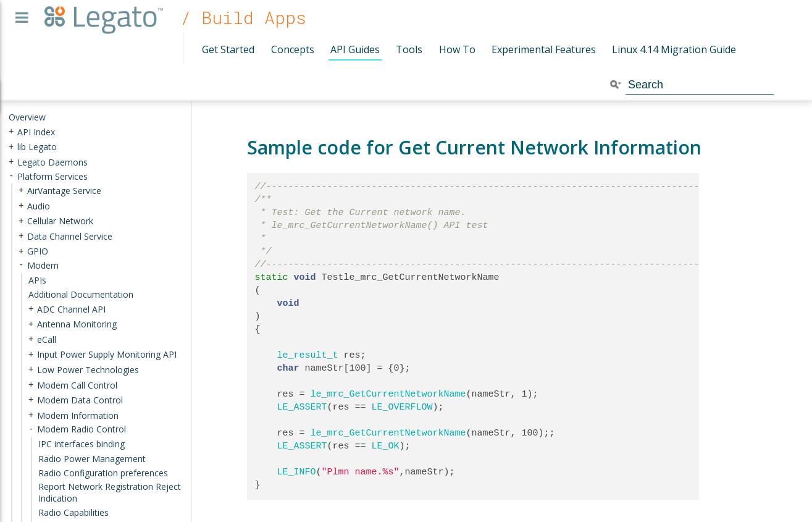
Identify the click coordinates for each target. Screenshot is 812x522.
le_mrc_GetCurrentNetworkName (388, 394)
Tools (409, 49)
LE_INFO (297, 472)
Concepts (293, 49)
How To (457, 49)
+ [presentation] (11, 131)
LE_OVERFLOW (402, 407)
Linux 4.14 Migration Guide (674, 49)
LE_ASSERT (302, 407)
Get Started (228, 49)
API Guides (355, 49)
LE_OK (386, 446)
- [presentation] (11, 176)
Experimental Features (544, 49)
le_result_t (308, 355)
